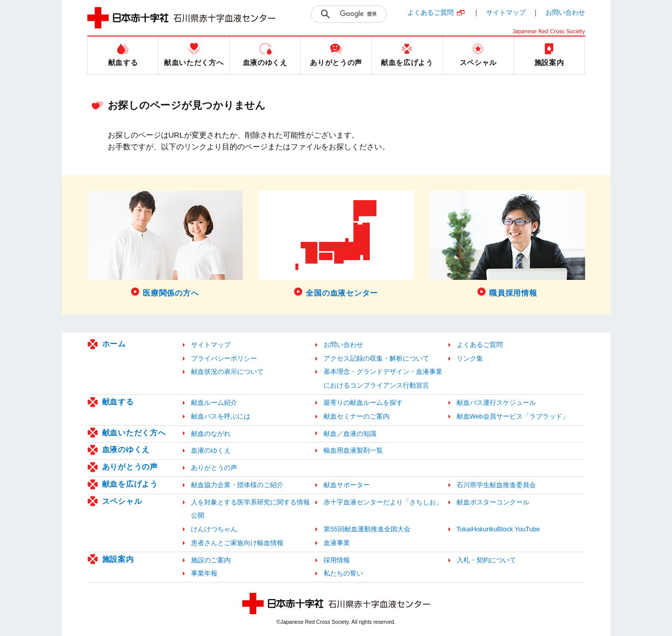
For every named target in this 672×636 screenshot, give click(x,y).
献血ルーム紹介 (214, 403)
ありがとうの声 (130, 467)
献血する (118, 402)
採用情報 (337, 560)
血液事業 (337, 543)
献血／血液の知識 (350, 434)
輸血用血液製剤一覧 (353, 450)
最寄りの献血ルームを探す (363, 403)
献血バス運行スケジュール (496, 403)
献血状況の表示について (227, 372)
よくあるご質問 (430, 12)
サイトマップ (506, 12)
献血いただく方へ (134, 433)
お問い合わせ (565, 12)
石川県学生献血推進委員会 (496, 485)
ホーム (114, 344)
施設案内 (118, 559)
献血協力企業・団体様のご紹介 (237, 485)
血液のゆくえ (126, 449)
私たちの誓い (343, 573)
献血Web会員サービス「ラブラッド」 (513, 416)
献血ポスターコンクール (493, 502)
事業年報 (204, 573)
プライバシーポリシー (224, 358)
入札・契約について (486, 560)
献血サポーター (347, 485)
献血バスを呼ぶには (221, 416)
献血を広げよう (130, 484)
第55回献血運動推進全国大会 (367, 529)
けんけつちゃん (214, 529)
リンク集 (470, 358)
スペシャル (122, 501)
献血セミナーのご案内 (357, 416)
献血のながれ (211, 434)
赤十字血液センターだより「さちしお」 (383, 502)
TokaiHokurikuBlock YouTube (499, 529)
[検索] (361, 14)
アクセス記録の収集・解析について (376, 358)
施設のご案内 (211, 560)
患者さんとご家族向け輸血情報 (237, 543)
